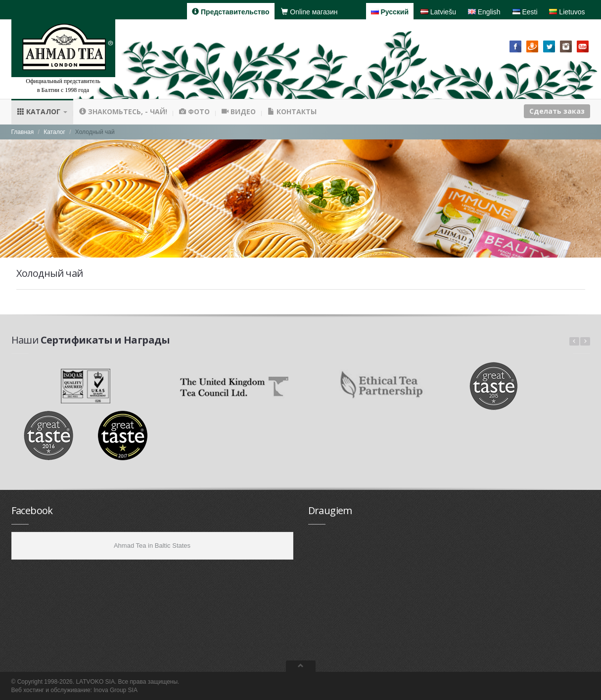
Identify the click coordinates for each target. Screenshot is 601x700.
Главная (23, 132)
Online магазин (309, 12)
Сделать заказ (557, 111)
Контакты (292, 111)
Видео (239, 111)
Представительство (231, 12)
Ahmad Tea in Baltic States (152, 546)
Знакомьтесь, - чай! (123, 111)
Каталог (42, 111)
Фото (194, 111)
